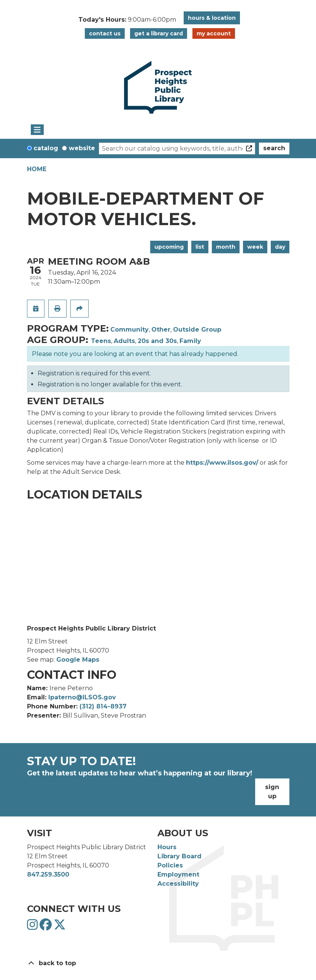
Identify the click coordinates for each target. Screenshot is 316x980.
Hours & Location (212, 18)
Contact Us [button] (105, 33)
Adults (124, 341)
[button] (127, 20)
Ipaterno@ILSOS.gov (82, 697)
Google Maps (78, 660)
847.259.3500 (48, 874)
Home (37, 169)
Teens (101, 341)
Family (190, 341)
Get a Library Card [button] (159, 33)
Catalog (46, 148)
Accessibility (178, 884)
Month (226, 247)
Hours (167, 847)
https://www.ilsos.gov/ (222, 463)
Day (280, 247)
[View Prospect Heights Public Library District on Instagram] (33, 927)
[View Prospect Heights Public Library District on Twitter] (60, 927)
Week (255, 247)
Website (82, 148)
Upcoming (169, 247)
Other (161, 330)
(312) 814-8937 (103, 706)
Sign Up (272, 792)
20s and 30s (157, 341)
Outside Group (197, 330)
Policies (170, 865)
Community (129, 330)
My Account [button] (214, 33)
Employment (178, 874)
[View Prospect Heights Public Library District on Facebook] (47, 927)
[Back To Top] (158, 963)
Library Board (179, 856)
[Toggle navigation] (37, 130)
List (200, 247)
